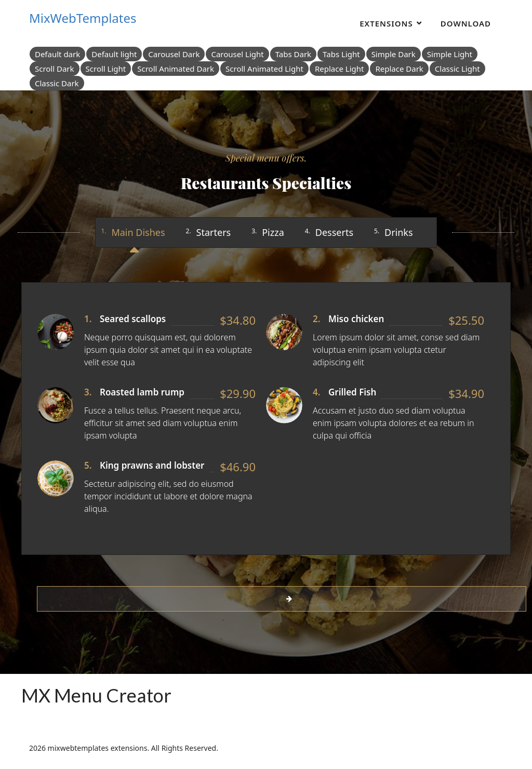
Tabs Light (341, 54)
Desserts (334, 232)
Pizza (273, 232)
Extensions (386, 23)
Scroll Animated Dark (176, 69)
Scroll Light (106, 69)
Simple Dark (394, 54)
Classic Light (457, 69)
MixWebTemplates (83, 18)
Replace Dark (399, 69)
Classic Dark (57, 83)
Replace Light (340, 69)
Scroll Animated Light (264, 69)
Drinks (399, 232)
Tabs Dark (293, 54)
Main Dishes (138, 232)
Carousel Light (237, 54)
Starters (214, 232)
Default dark (57, 54)
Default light (114, 54)
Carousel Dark (174, 54)
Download (466, 23)
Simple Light (450, 54)
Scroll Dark (55, 69)
